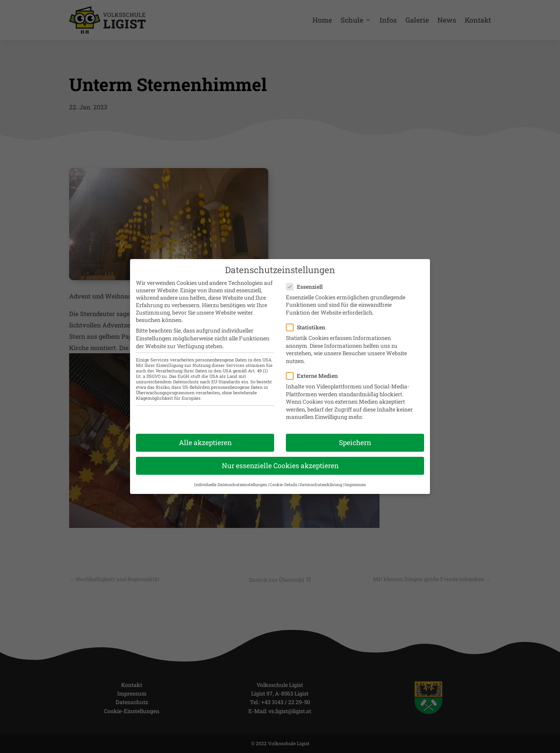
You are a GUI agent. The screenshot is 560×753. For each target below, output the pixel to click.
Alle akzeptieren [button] (205, 437)
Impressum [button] (355, 479)
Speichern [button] (355, 437)
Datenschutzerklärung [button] (321, 479)
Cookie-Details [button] (283, 479)
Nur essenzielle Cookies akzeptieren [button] (280, 460)
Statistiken (309, 321)
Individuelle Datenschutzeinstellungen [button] (231, 479)
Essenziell (308, 281)
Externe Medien (315, 370)
